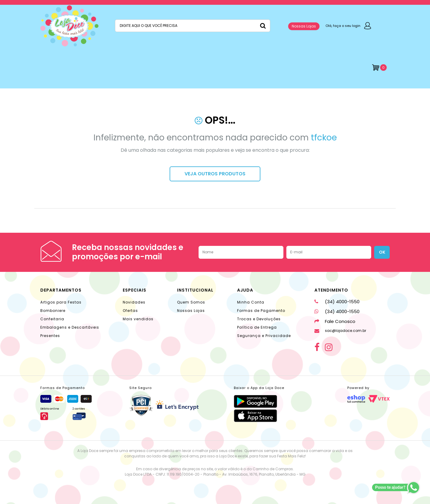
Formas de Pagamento (261, 311)
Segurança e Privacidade (264, 336)
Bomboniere (53, 311)
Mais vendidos (138, 319)
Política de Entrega (257, 327)
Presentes (50, 336)
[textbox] (193, 26)
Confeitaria (52, 319)
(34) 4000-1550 (337, 302)
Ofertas (130, 311)
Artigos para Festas (61, 302)
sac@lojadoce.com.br (340, 331)
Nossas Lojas (304, 26)
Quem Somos (191, 302)
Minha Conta (251, 302)
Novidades (134, 302)
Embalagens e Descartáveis (70, 327)
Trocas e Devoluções (259, 319)
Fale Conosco (335, 321)
